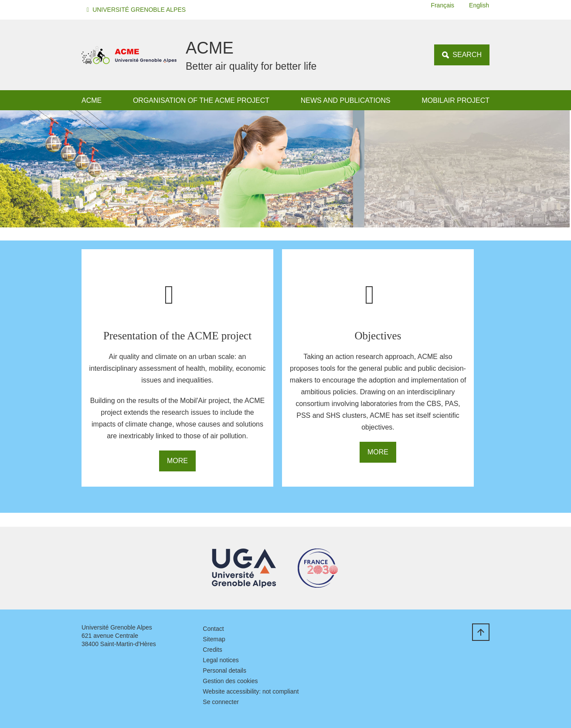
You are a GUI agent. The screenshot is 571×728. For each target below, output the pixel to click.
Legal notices (221, 660)
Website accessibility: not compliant (251, 691)
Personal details (224, 670)
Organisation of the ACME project (201, 100)
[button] (138, 10)
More (177, 461)
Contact (213, 629)
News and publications (346, 100)
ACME (92, 100)
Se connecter (221, 702)
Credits (212, 650)
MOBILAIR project (455, 100)
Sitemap (214, 639)
